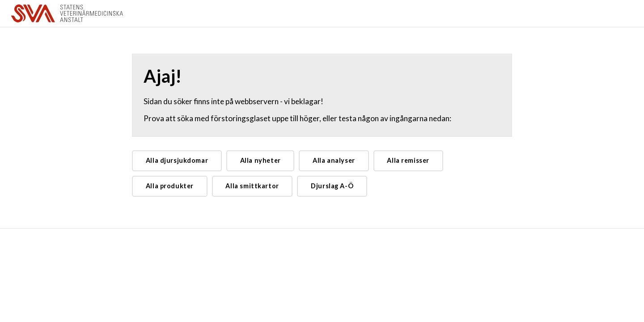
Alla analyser (334, 160)
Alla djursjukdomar (177, 160)
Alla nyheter (261, 160)
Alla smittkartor (252, 186)
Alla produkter (170, 186)
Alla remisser (408, 160)
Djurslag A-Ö (332, 186)
